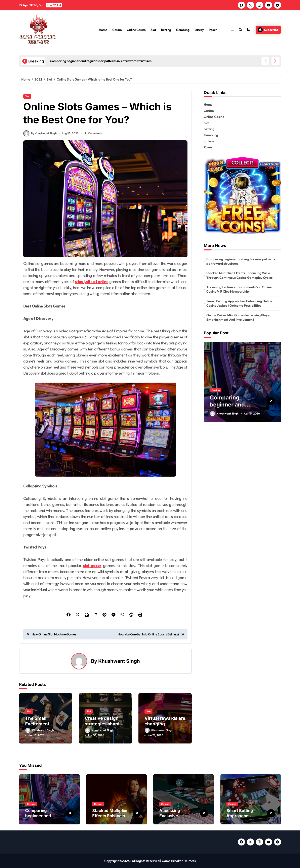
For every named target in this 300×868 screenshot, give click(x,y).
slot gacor (92, 565)
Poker (213, 30)
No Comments (93, 133)
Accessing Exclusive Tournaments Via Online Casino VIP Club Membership (239, 289)
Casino (117, 30)
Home (103, 30)
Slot (153, 30)
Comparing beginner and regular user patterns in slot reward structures (242, 261)
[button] (275, 61)
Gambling (183, 30)
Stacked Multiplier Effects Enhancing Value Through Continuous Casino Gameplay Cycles (239, 275)
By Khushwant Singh (40, 133)
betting (166, 30)
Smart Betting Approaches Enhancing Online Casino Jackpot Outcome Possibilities (239, 303)
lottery (199, 30)
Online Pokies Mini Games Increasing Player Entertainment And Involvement (239, 317)
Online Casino (136, 30)
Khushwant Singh (119, 661)
